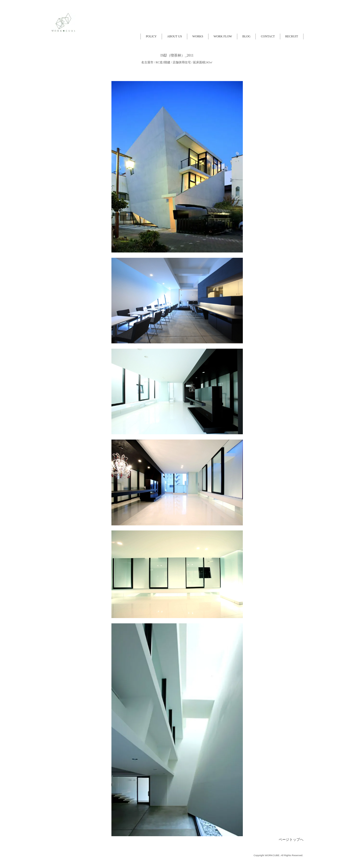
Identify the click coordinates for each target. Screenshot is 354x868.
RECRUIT (292, 36)
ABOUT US (174, 36)
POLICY (151, 36)
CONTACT (268, 36)
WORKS (198, 36)
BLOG (246, 36)
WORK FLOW (223, 36)
